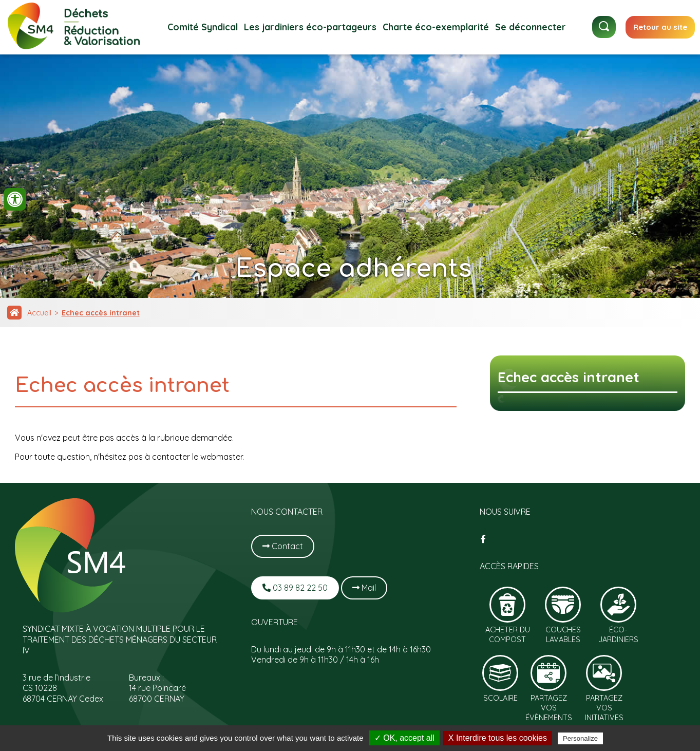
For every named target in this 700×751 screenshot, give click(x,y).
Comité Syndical (203, 27)
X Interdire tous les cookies (498, 738)
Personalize (580, 738)
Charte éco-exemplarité (436, 27)
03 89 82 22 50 (295, 588)
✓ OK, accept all (404, 738)
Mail (364, 588)
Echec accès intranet (101, 313)
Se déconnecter (531, 27)
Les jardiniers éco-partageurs (310, 27)
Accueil (39, 313)
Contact (283, 546)
